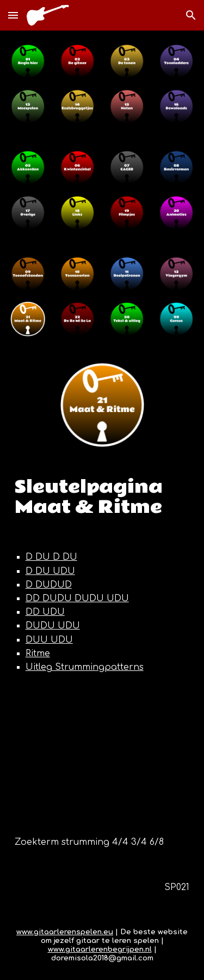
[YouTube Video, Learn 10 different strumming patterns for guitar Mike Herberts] (102, 755)
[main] (102, 498)
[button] (13, 15)
